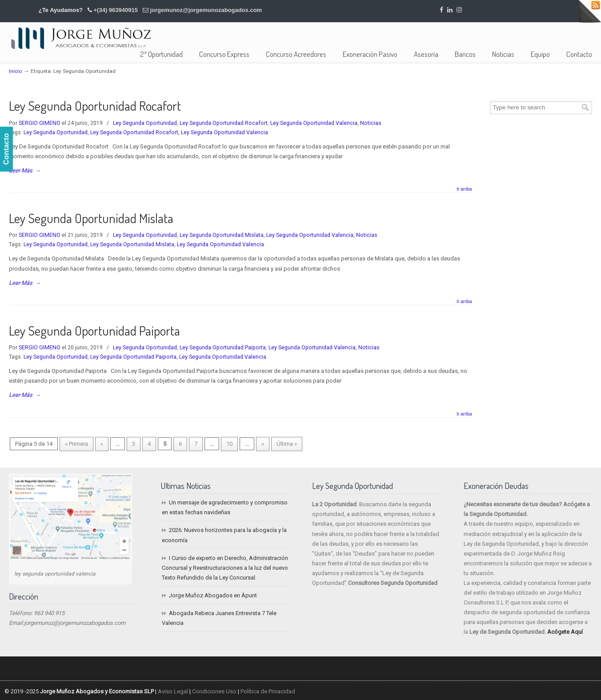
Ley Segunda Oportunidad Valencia (314, 123)
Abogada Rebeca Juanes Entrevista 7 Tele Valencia (219, 618)
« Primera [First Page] (76, 444)
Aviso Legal (173, 691)
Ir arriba (464, 189)
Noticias (371, 123)
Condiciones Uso (214, 691)
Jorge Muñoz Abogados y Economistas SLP (81, 38)
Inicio (15, 71)
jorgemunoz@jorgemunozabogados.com (206, 10)
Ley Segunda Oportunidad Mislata (91, 218)
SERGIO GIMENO (40, 123)
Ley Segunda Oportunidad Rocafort (95, 106)
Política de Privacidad (268, 691)
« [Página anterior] (102, 444)
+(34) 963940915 (116, 10)
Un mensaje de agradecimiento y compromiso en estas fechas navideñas (225, 507)
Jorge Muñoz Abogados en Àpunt (213, 595)
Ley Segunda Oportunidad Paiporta (94, 330)
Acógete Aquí (565, 632)
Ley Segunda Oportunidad (145, 123)
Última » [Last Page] (287, 444)
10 (229, 444)
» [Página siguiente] (263, 444)
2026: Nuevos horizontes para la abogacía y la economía (224, 535)
